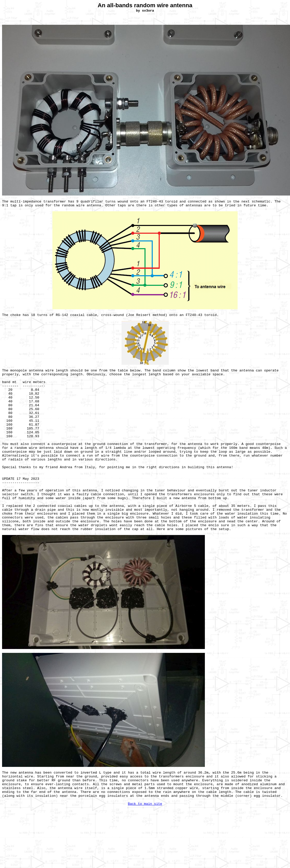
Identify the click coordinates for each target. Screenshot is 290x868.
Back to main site (145, 804)
